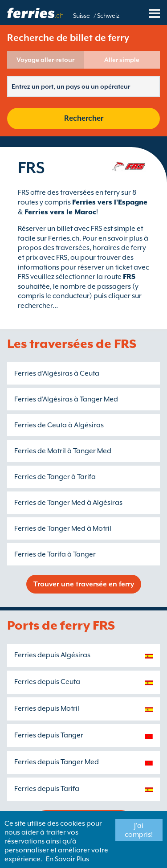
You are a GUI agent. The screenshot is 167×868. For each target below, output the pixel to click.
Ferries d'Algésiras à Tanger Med (66, 399)
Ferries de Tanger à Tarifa (55, 477)
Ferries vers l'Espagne (110, 202)
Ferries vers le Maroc (60, 212)
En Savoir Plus (67, 859)
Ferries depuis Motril (47, 708)
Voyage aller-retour (45, 60)
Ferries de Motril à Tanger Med (63, 451)
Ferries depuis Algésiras (52, 655)
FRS (129, 277)
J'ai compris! (139, 830)
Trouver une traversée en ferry (84, 584)
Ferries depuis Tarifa (47, 789)
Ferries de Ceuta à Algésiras (59, 425)
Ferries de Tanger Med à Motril (63, 528)
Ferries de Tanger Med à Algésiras (68, 503)
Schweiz (108, 16)
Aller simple (122, 60)
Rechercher (84, 118)
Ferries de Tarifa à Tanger (55, 554)
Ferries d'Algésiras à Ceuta (57, 373)
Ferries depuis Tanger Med (57, 762)
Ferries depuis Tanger (49, 735)
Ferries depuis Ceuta (47, 682)
